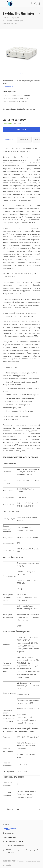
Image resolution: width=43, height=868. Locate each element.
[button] (21, 74)
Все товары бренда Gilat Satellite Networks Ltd (19, 109)
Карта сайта (7, 865)
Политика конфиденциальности (29, 861)
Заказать (21, 129)
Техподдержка (9, 837)
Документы (24, 140)
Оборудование (9, 829)
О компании (8, 833)
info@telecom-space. (14, 846)
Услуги (6, 824)
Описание (9, 140)
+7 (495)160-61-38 (14, 841)
